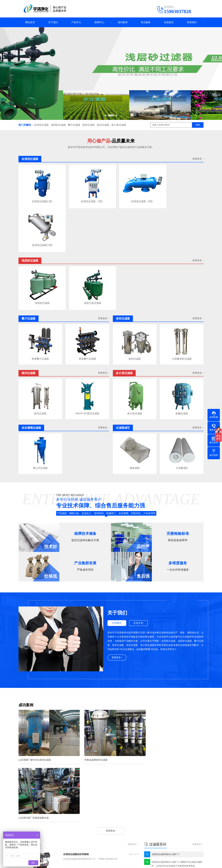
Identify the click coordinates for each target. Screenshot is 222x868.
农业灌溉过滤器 (46, 837)
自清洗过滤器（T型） (87, 199)
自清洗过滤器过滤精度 (76, 761)
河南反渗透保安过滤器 (93, 708)
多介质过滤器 (119, 125)
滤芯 (35, 804)
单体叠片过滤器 (40, 309)
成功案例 (123, 22)
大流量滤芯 (182, 418)
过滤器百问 (104, 828)
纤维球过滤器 (70, 804)
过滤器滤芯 (72, 837)
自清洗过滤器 (41, 125)
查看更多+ (117, 607)
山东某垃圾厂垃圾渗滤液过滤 (160, 708)
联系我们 (192, 22)
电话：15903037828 (135, 831)
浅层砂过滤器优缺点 (75, 772)
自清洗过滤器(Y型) (181, 199)
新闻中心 (99, 22)
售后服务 (146, 22)
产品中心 (76, 22)
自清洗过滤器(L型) (40, 199)
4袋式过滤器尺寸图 (74, 790)
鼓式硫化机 (84, 804)
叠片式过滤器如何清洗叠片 (78, 766)
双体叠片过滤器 (87, 309)
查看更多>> (133, 735)
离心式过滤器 (40, 418)
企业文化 (139, 573)
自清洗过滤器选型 (74, 778)
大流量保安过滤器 (182, 309)
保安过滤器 (88, 125)
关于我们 (53, 22)
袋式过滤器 (103, 125)
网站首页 (30, 22)
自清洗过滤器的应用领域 (76, 745)
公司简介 (117, 573)
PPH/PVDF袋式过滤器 (87, 364)
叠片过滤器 (74, 125)
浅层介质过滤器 (87, 254)
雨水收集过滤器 (73, 784)
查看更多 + (198, 159)
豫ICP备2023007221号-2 (128, 863)
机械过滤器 (182, 364)
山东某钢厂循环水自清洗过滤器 (35, 708)
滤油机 (43, 804)
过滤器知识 (104, 823)
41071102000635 (160, 863)
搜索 (198, 125)
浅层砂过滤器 (58, 125)
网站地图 (174, 863)
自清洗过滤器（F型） (134, 199)
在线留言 (169, 22)
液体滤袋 (135, 418)
